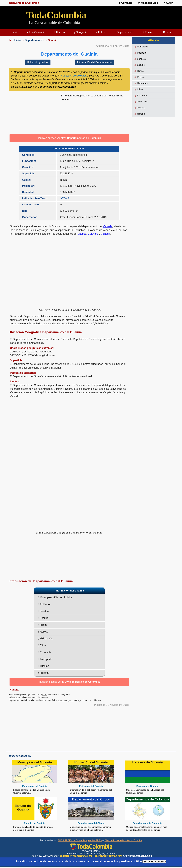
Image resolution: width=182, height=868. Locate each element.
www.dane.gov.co (66, 700)
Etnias (148, 32)
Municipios (141, 47)
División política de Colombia (82, 682)
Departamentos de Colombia (84, 138)
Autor (168, 3)
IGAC (45, 694)
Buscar (166, 32)
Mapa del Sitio (148, 3)
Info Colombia (36, 32)
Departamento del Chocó (91, 823)
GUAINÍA (154, 40)
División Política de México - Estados (123, 840)
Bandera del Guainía (147, 786)
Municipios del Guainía (35, 786)
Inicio (15, 32)
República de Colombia (74, 76)
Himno (43, 625)
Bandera (44, 611)
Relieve (43, 632)
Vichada (108, 226)
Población (45, 604)
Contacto (126, 3)
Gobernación (15, 697)
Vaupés (82, 234)
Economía (45, 652)
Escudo (43, 618)
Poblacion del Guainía (91, 786)
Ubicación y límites (38, 62)
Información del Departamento (94, 62)
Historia (59, 32)
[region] (34, 113)
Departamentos (125, 32)
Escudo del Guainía (35, 823)
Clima (42, 645)
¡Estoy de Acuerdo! (154, 862)
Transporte (45, 659)
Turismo (43, 666)
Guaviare (93, 234)
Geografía (81, 32)
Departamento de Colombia (147, 823)
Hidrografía (45, 638)
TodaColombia (56, 15)
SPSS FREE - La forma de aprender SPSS (80, 840)
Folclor (101, 32)
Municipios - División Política (55, 597)
